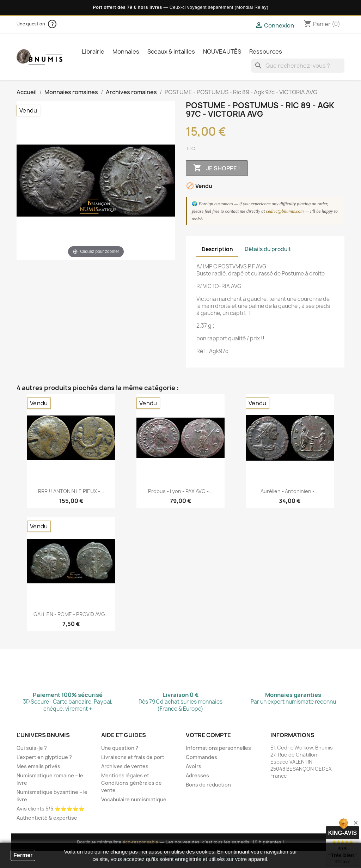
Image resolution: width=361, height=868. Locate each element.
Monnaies (126, 51)
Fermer (23, 855)
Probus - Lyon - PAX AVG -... (180, 491)
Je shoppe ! (217, 168)
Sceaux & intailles (171, 51)
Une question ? (120, 748)
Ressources (266, 51)
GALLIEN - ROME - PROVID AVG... (71, 614)
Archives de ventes (125, 766)
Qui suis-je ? (32, 748)
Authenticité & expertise (47, 818)
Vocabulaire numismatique (134, 799)
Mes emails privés (38, 766)
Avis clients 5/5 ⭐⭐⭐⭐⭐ (50, 809)
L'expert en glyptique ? (44, 757)
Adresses (197, 775)
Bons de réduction (208, 785)
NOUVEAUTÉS (222, 51)
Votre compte (208, 735)
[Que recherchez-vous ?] (298, 66)
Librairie (93, 51)
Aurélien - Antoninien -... (290, 491)
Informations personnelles (218, 748)
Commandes (201, 757)
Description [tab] (217, 249)
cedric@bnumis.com (285, 211)
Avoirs (194, 766)
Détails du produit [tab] (268, 249)
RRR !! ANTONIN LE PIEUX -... (71, 491)
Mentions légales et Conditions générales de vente (131, 783)
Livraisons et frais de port (133, 757)
